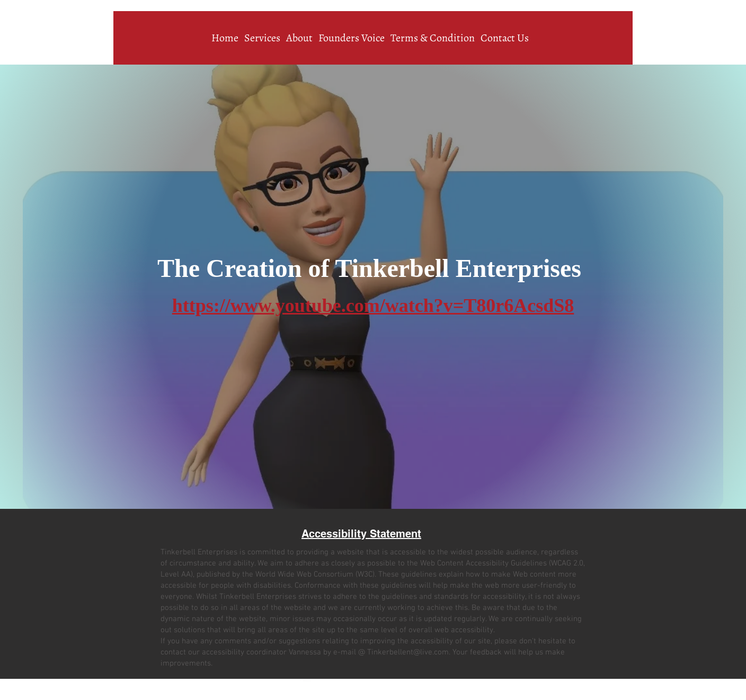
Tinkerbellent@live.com (408, 652)
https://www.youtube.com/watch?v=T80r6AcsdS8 (373, 306)
